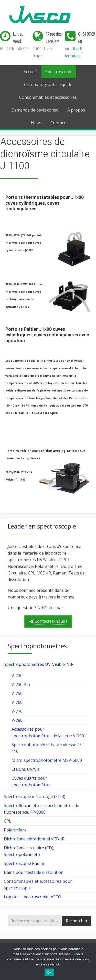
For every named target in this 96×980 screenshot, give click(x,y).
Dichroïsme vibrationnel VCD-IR (34, 839)
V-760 (17, 702)
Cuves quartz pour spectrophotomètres (31, 781)
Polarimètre (15, 830)
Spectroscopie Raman (25, 863)
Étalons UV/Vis (26, 769)
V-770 (17, 711)
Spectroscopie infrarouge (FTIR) (35, 797)
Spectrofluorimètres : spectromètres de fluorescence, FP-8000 (41, 809)
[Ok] (90, 961)
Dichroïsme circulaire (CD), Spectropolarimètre (29, 851)
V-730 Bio (21, 684)
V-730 (17, 676)
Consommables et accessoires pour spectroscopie (38, 885)
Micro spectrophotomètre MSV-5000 (47, 760)
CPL (8, 821)
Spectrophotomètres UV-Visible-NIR (39, 664)
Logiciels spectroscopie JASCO (33, 897)
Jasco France (48, 15)
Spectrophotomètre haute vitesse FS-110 (47, 748)
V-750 (17, 693)
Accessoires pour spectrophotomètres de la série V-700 (48, 732)
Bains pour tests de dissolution (34, 872)
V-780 (17, 720)
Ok (49, 972)
